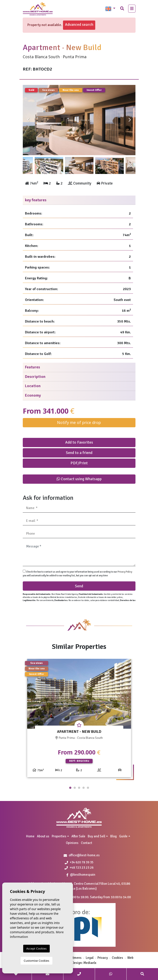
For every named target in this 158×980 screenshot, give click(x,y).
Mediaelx (90, 963)
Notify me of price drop (79, 422)
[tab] (79, 200)
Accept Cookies (36, 948)
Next (130, 120)
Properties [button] (59, 836)
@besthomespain (81, 875)
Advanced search (79, 24)
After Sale (78, 836)
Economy (33, 395)
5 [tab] (88, 788)
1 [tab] (70, 788)
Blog (113, 836)
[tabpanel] (79, 720)
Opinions (72, 843)
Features (32, 367)
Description (35, 377)
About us (43, 836)
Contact (87, 843)
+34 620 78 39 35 (79, 862)
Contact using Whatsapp (79, 479)
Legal (90, 958)
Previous (28, 120)
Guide (123, 836)
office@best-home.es (84, 855)
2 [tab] (75, 788)
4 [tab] (84, 788)
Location (33, 386)
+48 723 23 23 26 (79, 868)
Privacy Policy (125, 572)
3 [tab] (79, 788)
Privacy (103, 958)
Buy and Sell (96, 836)
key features (36, 200)
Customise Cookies (36, 961)
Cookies (117, 958)
